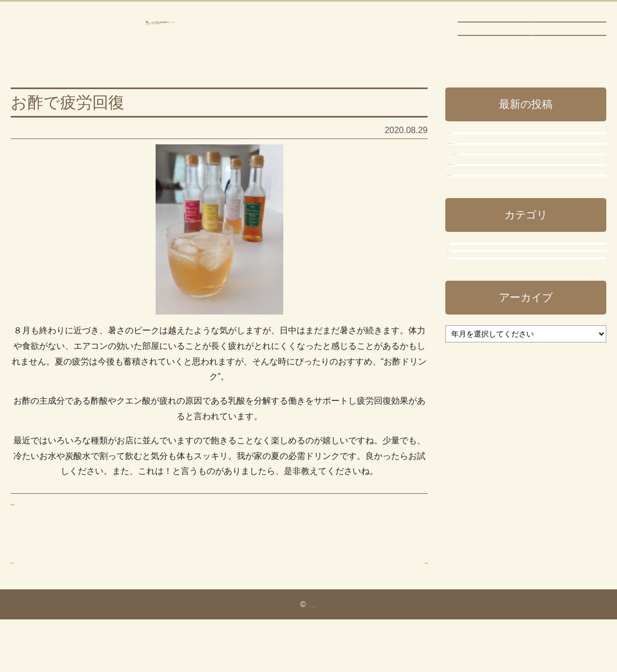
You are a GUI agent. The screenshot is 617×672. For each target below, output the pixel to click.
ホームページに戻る (532, 30)
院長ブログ (478, 502)
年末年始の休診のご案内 (498, 178)
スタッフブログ (486, 436)
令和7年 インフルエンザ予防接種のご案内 (522, 266)
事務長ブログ (36, 533)
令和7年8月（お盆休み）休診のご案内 (524, 307)
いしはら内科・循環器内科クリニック (160, 39)
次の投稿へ (406, 592)
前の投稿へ (32, 592)
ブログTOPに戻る (532, 50)
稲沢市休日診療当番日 (494, 343)
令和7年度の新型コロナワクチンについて (522, 219)
